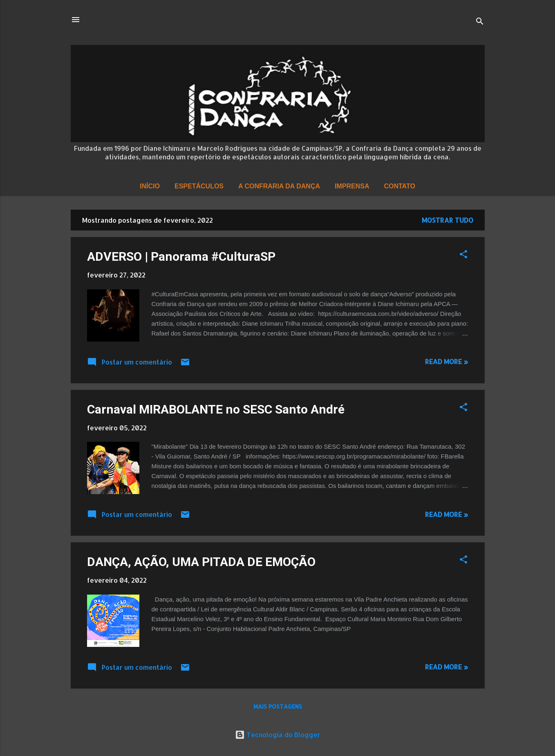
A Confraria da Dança (279, 186)
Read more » (447, 361)
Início (150, 186)
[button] (463, 255)
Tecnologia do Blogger (278, 735)
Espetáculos (199, 186)
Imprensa (352, 186)
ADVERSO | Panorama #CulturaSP (181, 256)
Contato (399, 186)
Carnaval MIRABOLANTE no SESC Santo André (216, 409)
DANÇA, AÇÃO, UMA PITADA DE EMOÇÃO (201, 562)
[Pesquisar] (480, 22)
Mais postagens (278, 706)
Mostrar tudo (448, 220)
